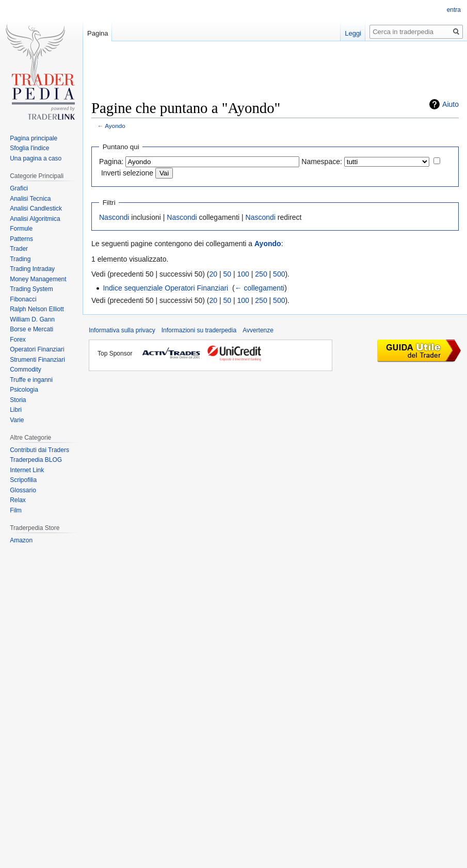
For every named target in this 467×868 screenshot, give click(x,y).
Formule (21, 229)
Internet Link (27, 470)
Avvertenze (258, 330)
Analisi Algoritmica (35, 219)
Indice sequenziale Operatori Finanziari (165, 288)
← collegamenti (260, 288)
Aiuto (450, 104)
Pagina (98, 33)
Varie (17, 420)
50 (228, 274)
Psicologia (24, 390)
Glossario (23, 490)
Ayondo (115, 126)
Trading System (31, 289)
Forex (18, 340)
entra (454, 10)
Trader (19, 249)
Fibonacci (23, 299)
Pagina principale (34, 138)
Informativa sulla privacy (122, 330)
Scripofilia (23, 480)
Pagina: (111, 162)
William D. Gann (32, 319)
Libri (16, 410)
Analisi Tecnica (30, 199)
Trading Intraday (32, 269)
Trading (20, 259)
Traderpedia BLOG (36, 460)
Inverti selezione (127, 173)
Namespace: (322, 162)
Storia (18, 400)
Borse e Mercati (31, 329)
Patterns (21, 239)
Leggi (353, 33)
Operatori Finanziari (37, 349)
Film (16, 510)
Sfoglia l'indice (29, 148)
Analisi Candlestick (36, 208)
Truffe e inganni (31, 380)
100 (243, 274)
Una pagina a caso (36, 158)
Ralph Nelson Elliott (37, 309)
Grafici (19, 188)
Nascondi (114, 217)
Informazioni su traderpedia (199, 330)
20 (214, 274)
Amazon (21, 540)
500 (279, 274)
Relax (18, 500)
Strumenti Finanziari (37, 360)
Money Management (38, 279)
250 (261, 274)
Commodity (26, 369)
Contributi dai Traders (39, 450)
